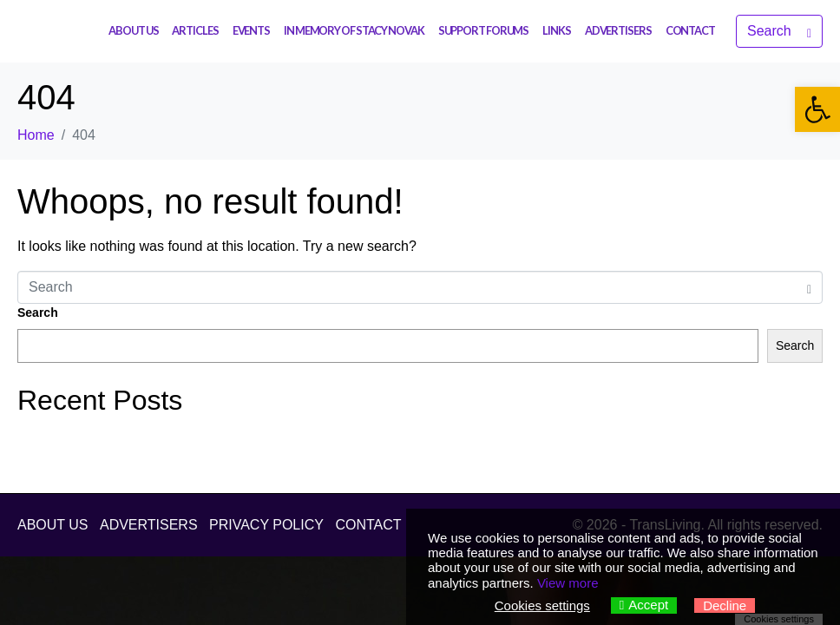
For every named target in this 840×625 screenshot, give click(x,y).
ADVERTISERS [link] (618, 30)
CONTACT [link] (690, 30)
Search (38, 312)
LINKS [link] (557, 30)
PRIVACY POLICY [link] (266, 525)
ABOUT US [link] (133, 30)
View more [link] (568, 583)
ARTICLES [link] (195, 30)
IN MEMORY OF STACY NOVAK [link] (354, 30)
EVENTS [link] (251, 30)
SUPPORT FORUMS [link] (484, 30)
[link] (817, 109)
